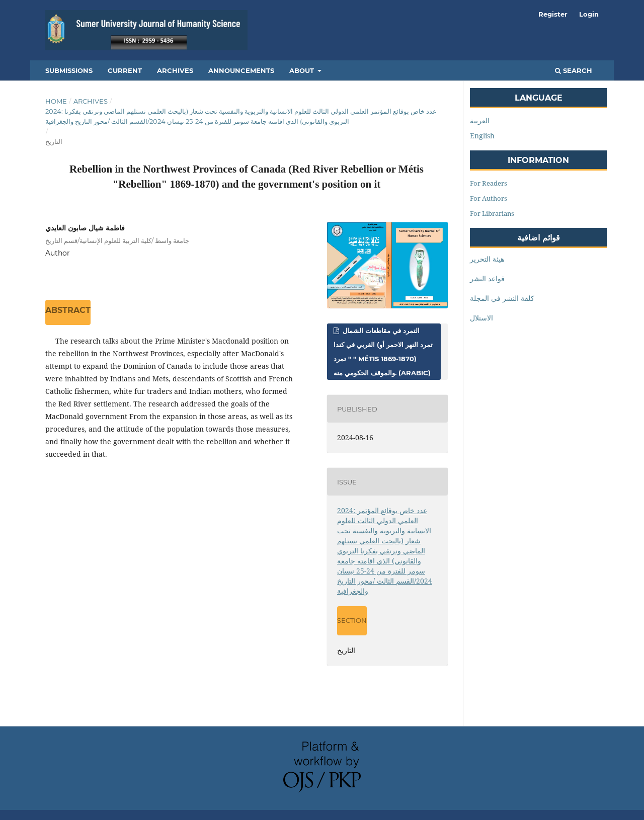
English (482, 136)
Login (589, 14)
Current (125, 70)
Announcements (241, 70)
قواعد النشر (487, 278)
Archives (175, 70)
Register (553, 14)
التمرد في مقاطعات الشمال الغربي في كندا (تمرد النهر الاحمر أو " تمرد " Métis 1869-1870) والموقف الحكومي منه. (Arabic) (383, 352)
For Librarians (492, 213)
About (303, 70)
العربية (480, 120)
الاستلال (481, 318)
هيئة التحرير (487, 259)
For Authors (489, 198)
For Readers (489, 183)
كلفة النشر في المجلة (502, 298)
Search (574, 70)
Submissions (69, 70)
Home (56, 101)
